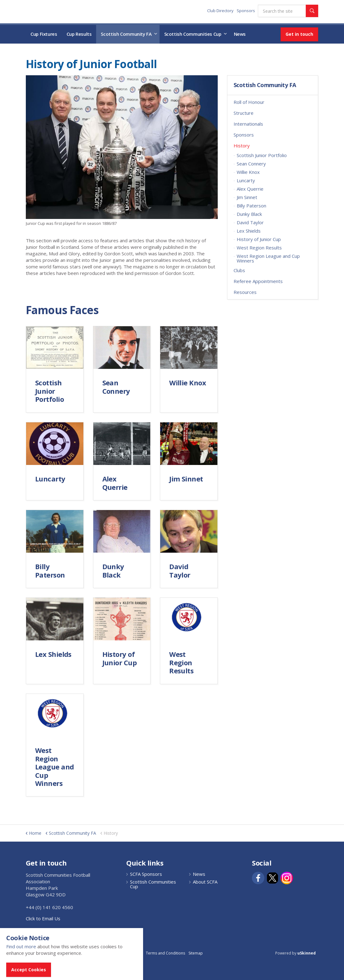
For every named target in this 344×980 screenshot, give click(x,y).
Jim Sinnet (247, 197)
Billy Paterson (251, 206)
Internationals (248, 124)
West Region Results (259, 248)
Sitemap (196, 953)
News (240, 34)
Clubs (239, 270)
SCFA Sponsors (146, 874)
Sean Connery (251, 164)
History (242, 146)
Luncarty (246, 180)
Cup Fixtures (44, 34)
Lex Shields (249, 231)
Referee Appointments (258, 281)
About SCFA (205, 882)
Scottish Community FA (126, 34)
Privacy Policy (131, 953)
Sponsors (246, 11)
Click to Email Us (43, 918)
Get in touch (299, 34)
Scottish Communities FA (65, 11)
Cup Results (79, 34)
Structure (244, 113)
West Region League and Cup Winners (268, 258)
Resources (245, 292)
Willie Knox (248, 172)
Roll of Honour (249, 102)
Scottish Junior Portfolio (262, 155)
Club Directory (220, 11)
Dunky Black (249, 214)
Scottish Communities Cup (193, 34)
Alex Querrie (250, 189)
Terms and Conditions (165, 953)
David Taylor (250, 222)
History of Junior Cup (259, 239)
